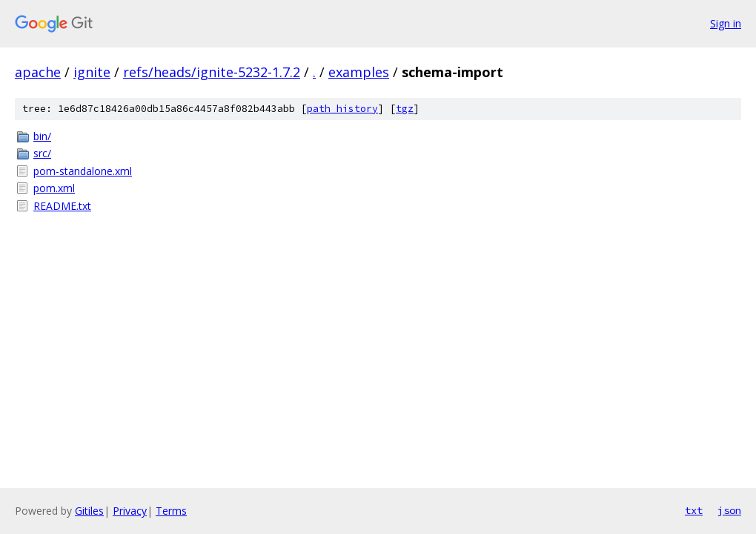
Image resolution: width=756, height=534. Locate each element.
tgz (405, 109)
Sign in (726, 23)
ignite (92, 72)
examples (359, 72)
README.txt (62, 206)
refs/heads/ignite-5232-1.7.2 (212, 72)
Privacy (130, 511)
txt (694, 510)
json (729, 510)
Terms (171, 511)
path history (342, 109)
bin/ (42, 136)
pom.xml (54, 188)
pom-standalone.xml (83, 171)
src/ (42, 153)
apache (38, 72)
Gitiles (89, 511)
